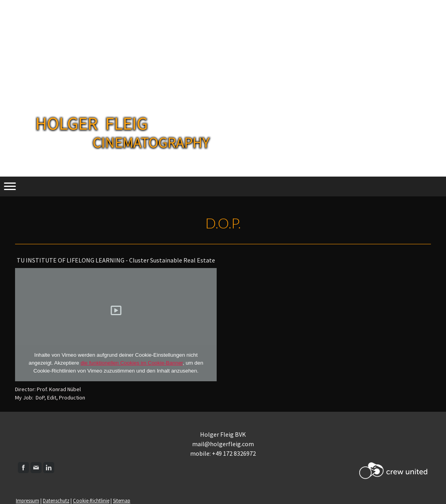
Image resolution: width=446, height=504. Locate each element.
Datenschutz (56, 500)
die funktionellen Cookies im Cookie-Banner (132, 363)
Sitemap (122, 500)
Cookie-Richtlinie (91, 500)
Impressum (28, 500)
